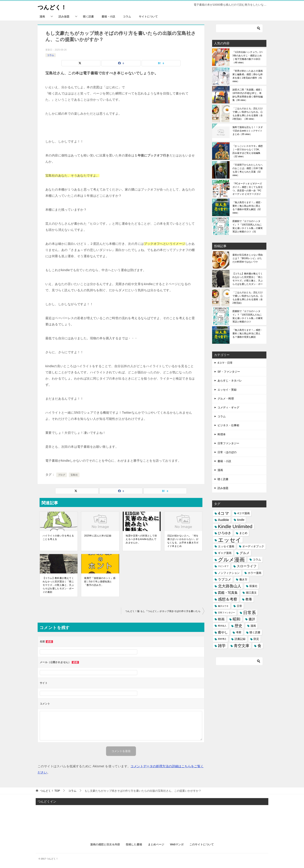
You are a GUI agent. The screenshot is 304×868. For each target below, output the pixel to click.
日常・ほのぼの (227, 452)
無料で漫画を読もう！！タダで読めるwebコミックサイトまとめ (248, 131)
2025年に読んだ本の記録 (98, 536)
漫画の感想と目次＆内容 (105, 844)
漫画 (42, 16)
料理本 (222, 434)
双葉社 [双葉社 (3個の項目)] (253, 586)
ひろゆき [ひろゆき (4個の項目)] (225, 533)
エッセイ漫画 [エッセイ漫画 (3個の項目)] (226, 546)
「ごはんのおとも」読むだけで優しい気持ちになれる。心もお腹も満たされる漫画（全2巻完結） (248, 114)
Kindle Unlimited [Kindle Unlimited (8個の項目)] (235, 526)
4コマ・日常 (225, 363)
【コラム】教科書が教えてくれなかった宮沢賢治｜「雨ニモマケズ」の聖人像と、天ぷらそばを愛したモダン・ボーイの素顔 (58, 585)
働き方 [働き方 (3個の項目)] (243, 579)
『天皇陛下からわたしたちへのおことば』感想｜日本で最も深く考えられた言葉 (248, 170)
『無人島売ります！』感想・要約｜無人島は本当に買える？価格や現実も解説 (248, 208)
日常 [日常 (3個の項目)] (239, 606)
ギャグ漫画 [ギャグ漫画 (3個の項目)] (225, 553)
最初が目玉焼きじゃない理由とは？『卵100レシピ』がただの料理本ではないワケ (248, 258)
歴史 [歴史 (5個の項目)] (238, 626)
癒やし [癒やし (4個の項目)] (223, 632)
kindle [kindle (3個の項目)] (241, 520)
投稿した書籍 (134, 844)
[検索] (239, 28)
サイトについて (148, 16)
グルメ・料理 (226, 399)
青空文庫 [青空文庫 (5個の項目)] (242, 646)
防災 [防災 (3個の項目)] (256, 639)
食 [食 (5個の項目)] (259, 646)
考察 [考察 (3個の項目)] (239, 632)
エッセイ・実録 (227, 390)
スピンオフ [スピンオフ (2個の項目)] (223, 566)
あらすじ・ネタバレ (230, 381)
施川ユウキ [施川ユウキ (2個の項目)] (223, 606)
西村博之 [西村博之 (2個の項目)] (222, 639)
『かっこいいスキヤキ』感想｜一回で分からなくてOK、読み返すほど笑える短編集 (248, 151)
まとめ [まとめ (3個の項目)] (243, 533)
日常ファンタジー (228, 443)
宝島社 (74, 475)
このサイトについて (202, 844)
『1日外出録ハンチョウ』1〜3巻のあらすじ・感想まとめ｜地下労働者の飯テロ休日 (248, 57)
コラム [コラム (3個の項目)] (257, 559)
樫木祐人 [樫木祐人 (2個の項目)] (222, 626)
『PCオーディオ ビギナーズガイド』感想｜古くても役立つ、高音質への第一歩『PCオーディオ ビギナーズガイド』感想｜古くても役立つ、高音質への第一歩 (248, 189)
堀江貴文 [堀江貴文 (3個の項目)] (251, 593)
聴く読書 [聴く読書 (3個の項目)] (255, 632)
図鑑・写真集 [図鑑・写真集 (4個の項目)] (228, 593)
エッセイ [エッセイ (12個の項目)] (230, 540)
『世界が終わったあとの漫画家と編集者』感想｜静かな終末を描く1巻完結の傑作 (248, 76)
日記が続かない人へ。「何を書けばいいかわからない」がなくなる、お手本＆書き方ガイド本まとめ (183, 541)
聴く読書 (88, 16)
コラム (127, 16)
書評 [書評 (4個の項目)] (252, 619)
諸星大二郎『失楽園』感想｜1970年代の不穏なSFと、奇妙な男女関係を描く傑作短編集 (248, 95)
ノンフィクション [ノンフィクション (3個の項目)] (229, 573)
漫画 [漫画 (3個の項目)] (253, 626)
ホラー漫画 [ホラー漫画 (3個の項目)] (255, 573)
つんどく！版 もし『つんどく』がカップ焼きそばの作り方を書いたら (163, 611)
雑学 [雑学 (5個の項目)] (222, 646)
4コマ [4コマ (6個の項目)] (224, 513)
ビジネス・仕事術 (228, 425)
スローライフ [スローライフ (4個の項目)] (247, 566)
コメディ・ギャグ (228, 407)
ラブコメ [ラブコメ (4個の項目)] (225, 579)
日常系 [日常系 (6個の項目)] (250, 613)
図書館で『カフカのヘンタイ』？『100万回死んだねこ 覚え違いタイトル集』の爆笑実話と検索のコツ (248, 226)
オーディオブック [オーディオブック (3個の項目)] (253, 546)
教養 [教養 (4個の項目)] (249, 599)
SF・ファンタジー (229, 372)
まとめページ (156, 844)
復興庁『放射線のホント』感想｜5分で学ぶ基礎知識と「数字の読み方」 (100, 582)
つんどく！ (53, 7)
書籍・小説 (108, 16)
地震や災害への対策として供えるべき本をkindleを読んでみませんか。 (141, 539)
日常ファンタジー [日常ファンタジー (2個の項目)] (226, 613)
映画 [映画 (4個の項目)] (221, 619)
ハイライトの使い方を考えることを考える (58, 537)
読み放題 (64, 16)
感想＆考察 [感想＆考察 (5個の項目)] (228, 599)
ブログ (62, 475)
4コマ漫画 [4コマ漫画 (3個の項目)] (244, 513)
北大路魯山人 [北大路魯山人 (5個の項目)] (230, 586)
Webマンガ (177, 844)
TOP (50, 791)
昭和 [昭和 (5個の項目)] (237, 619)
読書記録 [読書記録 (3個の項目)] (240, 639)
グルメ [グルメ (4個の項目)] (245, 553)
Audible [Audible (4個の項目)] (223, 520)
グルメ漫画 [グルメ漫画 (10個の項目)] (231, 560)
